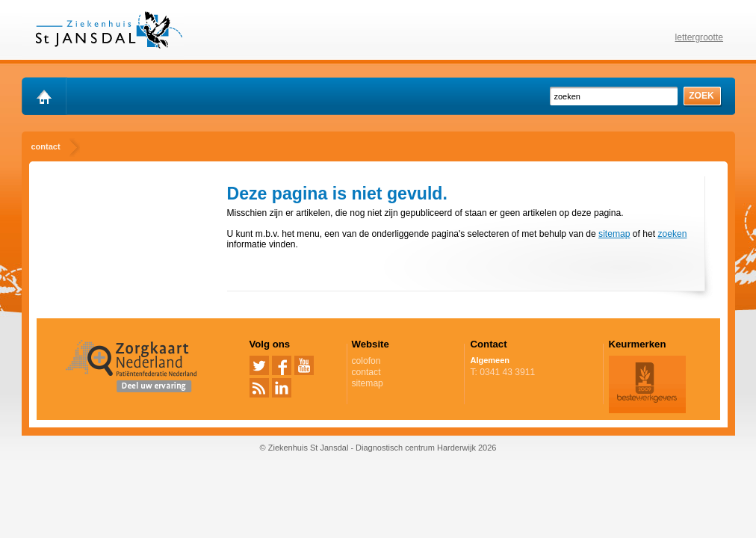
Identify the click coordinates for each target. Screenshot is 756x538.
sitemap (614, 234)
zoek (701, 96)
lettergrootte (700, 37)
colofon (366, 361)
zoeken (672, 234)
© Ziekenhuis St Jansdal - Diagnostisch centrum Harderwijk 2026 (378, 448)
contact (366, 372)
